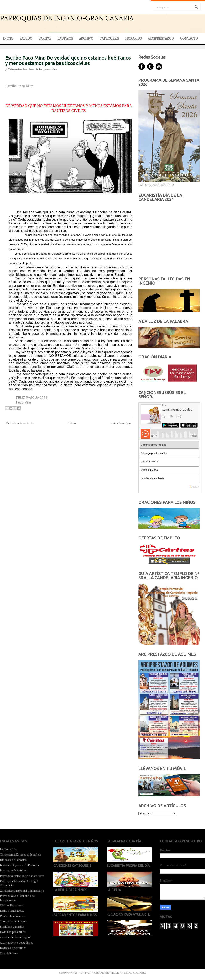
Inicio (72, 423)
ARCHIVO (86, 38)
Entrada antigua (121, 423)
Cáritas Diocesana (12, 905)
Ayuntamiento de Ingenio (16, 937)
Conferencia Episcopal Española (20, 855)
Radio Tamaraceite (12, 911)
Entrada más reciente (20, 423)
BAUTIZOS (65, 38)
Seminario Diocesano (14, 921)
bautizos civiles (33, 70)
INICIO (8, 38)
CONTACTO (189, 38)
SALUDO (26, 38)
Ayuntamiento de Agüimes (17, 943)
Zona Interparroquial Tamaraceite (22, 891)
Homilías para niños (13, 932)
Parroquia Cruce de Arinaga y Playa (22, 876)
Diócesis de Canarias (13, 860)
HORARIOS (133, 38)
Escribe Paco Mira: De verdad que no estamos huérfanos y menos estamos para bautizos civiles (68, 61)
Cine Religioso (9, 953)
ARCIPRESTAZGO (161, 38)
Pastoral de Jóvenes (13, 916)
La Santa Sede (9, 849)
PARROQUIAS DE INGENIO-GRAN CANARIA (67, 18)
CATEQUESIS (109, 38)
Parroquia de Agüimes (14, 871)
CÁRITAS (45, 38)
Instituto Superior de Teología (19, 865)
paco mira (50, 70)
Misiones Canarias (12, 927)
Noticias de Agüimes (13, 948)
